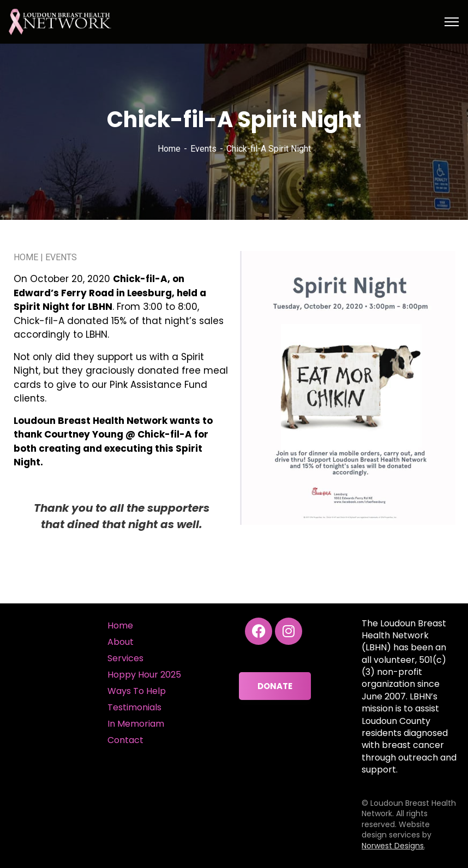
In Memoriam (136, 724)
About (121, 642)
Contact (125, 740)
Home (169, 149)
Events (203, 149)
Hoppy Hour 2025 (144, 675)
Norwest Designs (393, 846)
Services (125, 658)
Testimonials (134, 707)
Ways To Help (137, 691)
